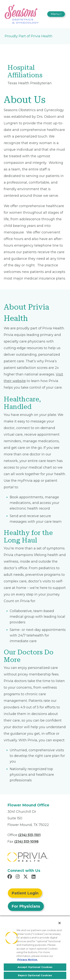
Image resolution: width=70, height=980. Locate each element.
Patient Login (25, 893)
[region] (35, 948)
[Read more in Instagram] (18, 877)
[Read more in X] (26, 877)
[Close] (60, 923)
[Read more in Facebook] (10, 877)
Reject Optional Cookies (35, 975)
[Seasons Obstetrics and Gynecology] (22, 14)
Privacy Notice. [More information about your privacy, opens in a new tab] (28, 959)
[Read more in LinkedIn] (34, 877)
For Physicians (26, 906)
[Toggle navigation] (56, 14)
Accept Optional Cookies (35, 967)
